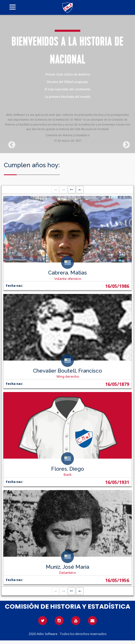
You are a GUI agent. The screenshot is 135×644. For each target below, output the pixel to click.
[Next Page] (72, 190)
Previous (10, 143)
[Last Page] (80, 190)
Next (125, 143)
